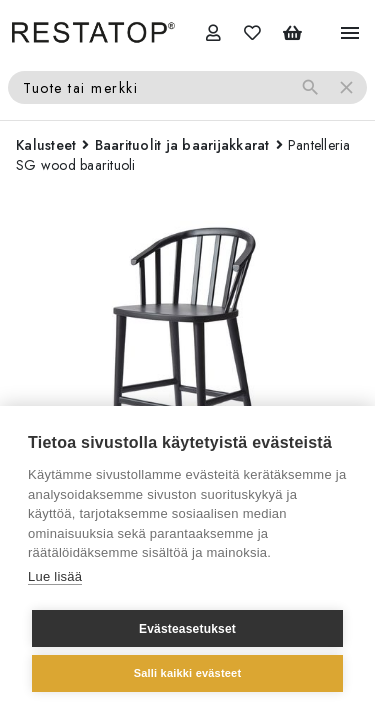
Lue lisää (55, 576)
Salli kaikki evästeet (188, 673)
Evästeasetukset (187, 629)
